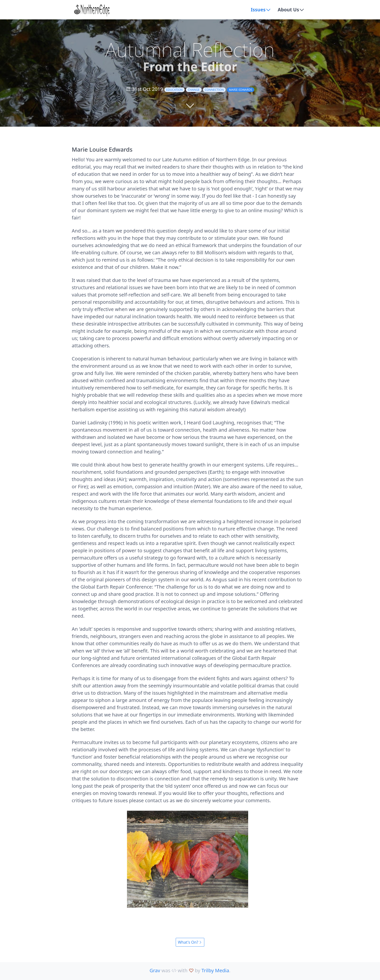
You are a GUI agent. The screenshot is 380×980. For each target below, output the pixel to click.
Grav (155, 970)
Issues (257, 10)
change (194, 90)
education (174, 90)
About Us (288, 10)
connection (214, 90)
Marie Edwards (240, 90)
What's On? (190, 942)
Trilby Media (215, 970)
